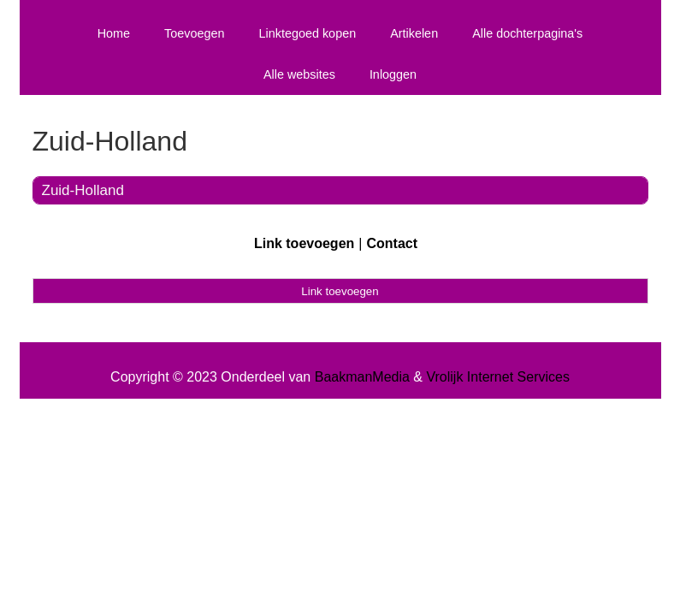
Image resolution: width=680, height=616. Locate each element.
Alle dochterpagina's (527, 33)
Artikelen (414, 33)
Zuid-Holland (83, 190)
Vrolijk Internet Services (497, 377)
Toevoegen (194, 33)
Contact (392, 243)
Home (114, 33)
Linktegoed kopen (308, 33)
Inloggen (393, 74)
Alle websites (299, 74)
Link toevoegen (304, 243)
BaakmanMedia (362, 377)
